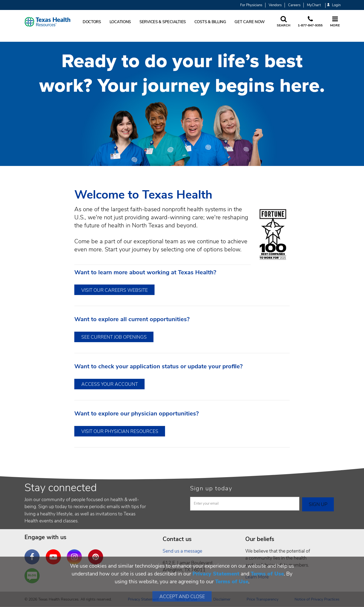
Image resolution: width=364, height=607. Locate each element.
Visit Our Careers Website (115, 290)
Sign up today (211, 488)
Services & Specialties (163, 22)
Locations (120, 22)
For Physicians (251, 5)
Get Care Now (250, 22)
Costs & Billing (210, 22)
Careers (294, 5)
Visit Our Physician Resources (120, 431)
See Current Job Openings (114, 337)
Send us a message (182, 551)
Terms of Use (267, 574)
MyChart (314, 5)
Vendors (275, 5)
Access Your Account (110, 384)
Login (334, 5)
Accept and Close (182, 596)
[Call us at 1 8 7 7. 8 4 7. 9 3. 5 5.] (310, 22)
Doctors (92, 22)
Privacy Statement (216, 574)
